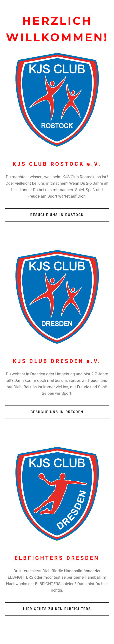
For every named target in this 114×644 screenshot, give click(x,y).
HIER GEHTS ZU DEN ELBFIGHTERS (57, 609)
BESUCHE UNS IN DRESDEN (57, 412)
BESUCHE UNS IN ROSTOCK (57, 215)
